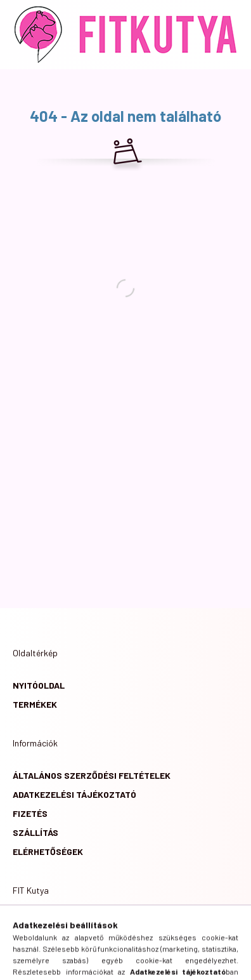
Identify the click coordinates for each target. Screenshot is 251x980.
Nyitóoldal (39, 685)
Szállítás (35, 832)
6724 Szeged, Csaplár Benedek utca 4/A (119, 923)
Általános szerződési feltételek (92, 775)
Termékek (35, 704)
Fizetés (30, 813)
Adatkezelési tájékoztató (74, 794)
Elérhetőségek (48, 851)
